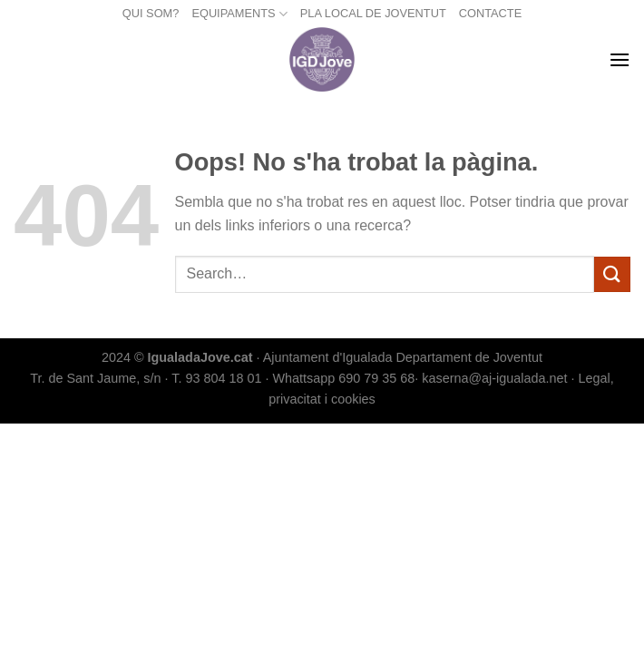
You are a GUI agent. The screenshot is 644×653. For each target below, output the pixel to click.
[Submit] (612, 274)
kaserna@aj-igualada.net (494, 378)
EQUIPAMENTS (239, 14)
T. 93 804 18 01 (216, 378)
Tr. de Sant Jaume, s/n (95, 378)
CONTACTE (490, 13)
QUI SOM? (151, 13)
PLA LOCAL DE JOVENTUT (373, 13)
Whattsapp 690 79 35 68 (343, 378)
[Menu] (620, 59)
